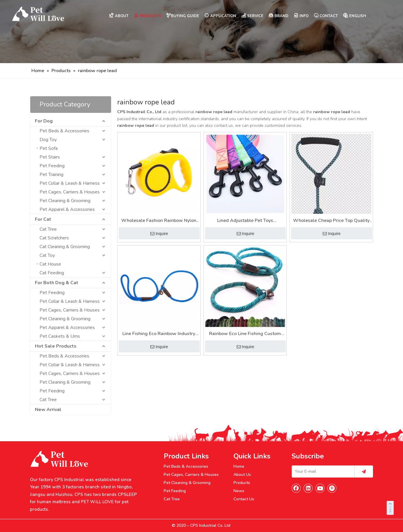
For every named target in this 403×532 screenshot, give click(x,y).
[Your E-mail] (322, 471)
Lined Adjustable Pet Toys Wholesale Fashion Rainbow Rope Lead (245, 221)
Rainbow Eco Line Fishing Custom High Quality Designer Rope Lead (245, 334)
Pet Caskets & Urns (60, 336)
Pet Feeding (52, 166)
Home (239, 466)
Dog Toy (48, 140)
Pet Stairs (50, 157)
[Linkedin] (308, 488)
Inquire (159, 234)
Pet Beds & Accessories (64, 131)
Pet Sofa (49, 148)
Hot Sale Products (56, 346)
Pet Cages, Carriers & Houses (70, 192)
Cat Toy (47, 255)
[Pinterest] (332, 488)
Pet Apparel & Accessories (67, 209)
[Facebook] (296, 488)
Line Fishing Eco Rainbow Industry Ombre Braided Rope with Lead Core (159, 334)
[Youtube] (320, 488)
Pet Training (51, 175)
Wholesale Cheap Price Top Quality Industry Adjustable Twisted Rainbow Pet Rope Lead (331, 221)
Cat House (50, 264)
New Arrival (48, 410)
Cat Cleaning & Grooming (65, 247)
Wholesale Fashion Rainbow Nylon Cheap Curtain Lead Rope (159, 221)
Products (242, 483)
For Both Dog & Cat (57, 283)
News (239, 491)
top (391, 507)
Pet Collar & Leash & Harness (70, 183)
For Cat (43, 219)
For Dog (44, 121)
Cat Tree (48, 229)
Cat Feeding (52, 273)
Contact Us (244, 499)
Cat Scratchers (54, 238)
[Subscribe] (364, 471)
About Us (242, 475)
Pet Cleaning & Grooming (65, 201)
